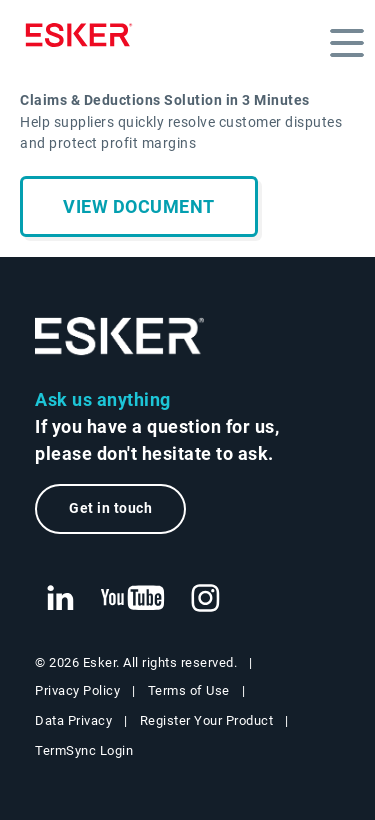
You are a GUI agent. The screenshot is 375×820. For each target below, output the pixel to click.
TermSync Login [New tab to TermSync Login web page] (84, 750)
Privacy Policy (77, 690)
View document (139, 206)
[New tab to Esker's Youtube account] (133, 599)
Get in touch (110, 508)
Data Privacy (73, 720)
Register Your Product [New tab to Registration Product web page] (207, 720)
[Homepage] (84, 35)
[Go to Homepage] (120, 336)
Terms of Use (189, 690)
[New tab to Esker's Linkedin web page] (60, 599)
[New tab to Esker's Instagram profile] (206, 599)
